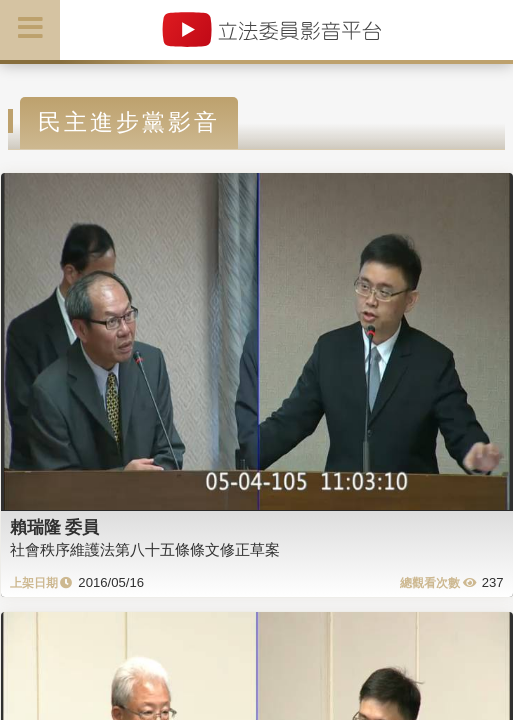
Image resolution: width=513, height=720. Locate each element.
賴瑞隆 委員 (55, 527)
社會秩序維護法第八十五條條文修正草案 (145, 549)
